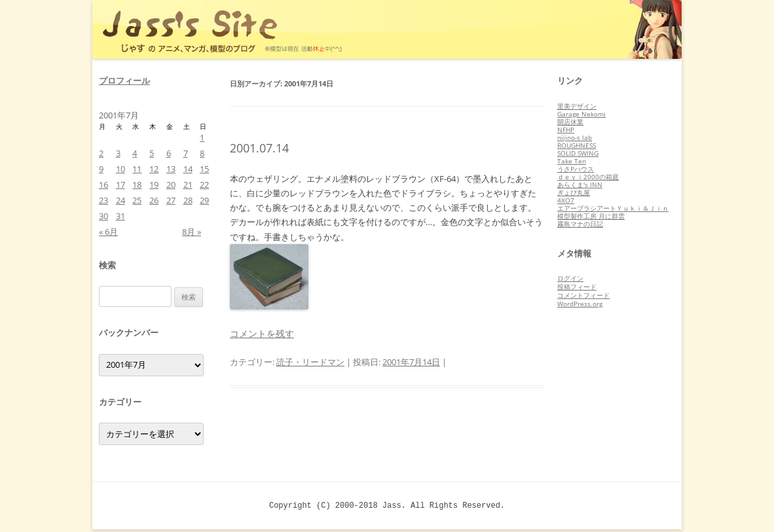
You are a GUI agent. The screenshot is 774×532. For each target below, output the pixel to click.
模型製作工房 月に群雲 (591, 216)
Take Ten (572, 161)
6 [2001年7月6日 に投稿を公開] (169, 153)
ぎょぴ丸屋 (574, 192)
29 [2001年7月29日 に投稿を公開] (204, 200)
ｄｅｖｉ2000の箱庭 (588, 177)
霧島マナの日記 (580, 224)
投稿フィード (577, 287)
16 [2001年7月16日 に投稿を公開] (103, 185)
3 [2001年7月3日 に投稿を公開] (118, 153)
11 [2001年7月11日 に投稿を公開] (137, 169)
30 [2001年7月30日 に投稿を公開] (103, 216)
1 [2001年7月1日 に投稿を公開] (202, 137)
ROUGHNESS (577, 145)
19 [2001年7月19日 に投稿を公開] (154, 185)
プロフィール (124, 80)
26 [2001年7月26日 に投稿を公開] (154, 200)
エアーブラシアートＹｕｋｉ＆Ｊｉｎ (613, 208)
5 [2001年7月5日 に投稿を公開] (152, 153)
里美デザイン (577, 106)
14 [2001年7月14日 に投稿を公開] (188, 169)
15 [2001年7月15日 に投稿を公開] (204, 169)
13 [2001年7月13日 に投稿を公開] (171, 169)
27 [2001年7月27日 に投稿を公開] (171, 200)
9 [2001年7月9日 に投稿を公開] (101, 169)
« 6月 (108, 232)
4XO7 (566, 200)
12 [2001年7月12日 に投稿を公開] (154, 169)
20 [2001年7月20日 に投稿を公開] (171, 185)
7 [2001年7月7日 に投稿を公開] (186, 153)
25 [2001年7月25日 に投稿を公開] (137, 200)
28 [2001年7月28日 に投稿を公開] (188, 200)
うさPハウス (576, 169)
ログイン (570, 278)
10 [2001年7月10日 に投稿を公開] (120, 169)
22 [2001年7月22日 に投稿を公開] (204, 185)
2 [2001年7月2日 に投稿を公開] (101, 153)
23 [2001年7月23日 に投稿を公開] (103, 200)
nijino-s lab (575, 137)
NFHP (566, 130)
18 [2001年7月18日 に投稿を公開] (137, 185)
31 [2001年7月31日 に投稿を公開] (120, 216)
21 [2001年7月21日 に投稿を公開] (188, 185)
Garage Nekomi (581, 114)
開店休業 (570, 122)
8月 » (192, 232)
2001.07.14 (259, 148)
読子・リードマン (310, 362)
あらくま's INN (580, 185)
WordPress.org (580, 304)
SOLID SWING (578, 153)
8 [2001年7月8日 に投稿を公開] (202, 153)
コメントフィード (583, 295)
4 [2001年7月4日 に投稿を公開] (135, 153)
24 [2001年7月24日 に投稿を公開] (120, 200)
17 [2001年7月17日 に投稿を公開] (120, 185)
